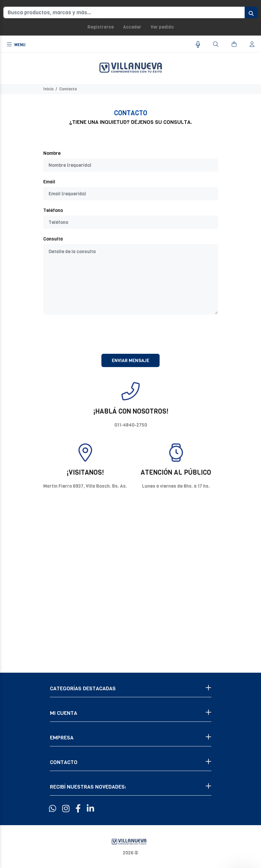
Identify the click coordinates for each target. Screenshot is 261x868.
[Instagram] (66, 809)
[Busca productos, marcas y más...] (124, 12)
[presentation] (131, 334)
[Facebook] (78, 809)
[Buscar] (216, 45)
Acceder (132, 27)
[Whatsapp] (53, 809)
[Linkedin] (90, 809)
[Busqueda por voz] (198, 45)
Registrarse (101, 27)
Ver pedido (162, 27)
